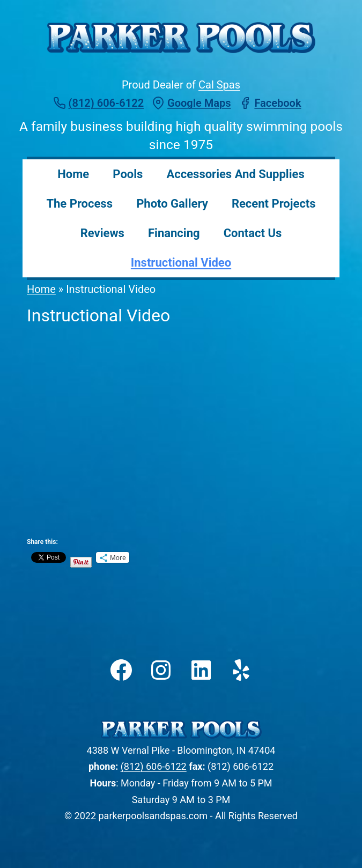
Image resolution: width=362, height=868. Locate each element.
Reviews (102, 233)
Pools (128, 174)
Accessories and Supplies (236, 174)
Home (73, 174)
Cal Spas (219, 85)
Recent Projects (274, 204)
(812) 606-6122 (154, 766)
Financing (174, 233)
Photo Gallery (172, 204)
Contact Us (253, 233)
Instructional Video (181, 263)
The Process (79, 204)
